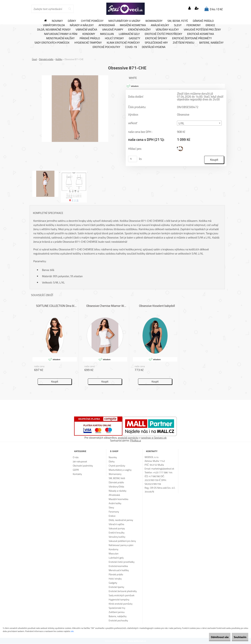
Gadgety (134, 38)
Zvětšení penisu (184, 43)
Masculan (107, 34)
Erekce (210, 25)
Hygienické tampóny (88, 43)
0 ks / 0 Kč (216, 9)
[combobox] (199, 123)
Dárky (72, 21)
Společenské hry (156, 43)
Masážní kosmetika (133, 25)
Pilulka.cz (136, 441)
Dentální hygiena (154, 47)
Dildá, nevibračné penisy (54, 30)
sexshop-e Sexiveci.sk (154, 438)
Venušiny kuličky (167, 30)
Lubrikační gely (129, 34)
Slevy (178, 25)
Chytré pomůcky (92, 21)
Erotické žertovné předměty (192, 38)
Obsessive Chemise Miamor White (107, 306)
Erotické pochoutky (106, 47)
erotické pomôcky (128, 438)
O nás (76, 457)
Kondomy (89, 34)
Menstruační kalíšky (60, 38)
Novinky (57, 21)
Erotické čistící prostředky (163, 34)
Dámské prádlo (203, 21)
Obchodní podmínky (83, 466)
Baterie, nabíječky (211, 43)
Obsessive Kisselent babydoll (157, 306)
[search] (70, 9)
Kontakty (77, 474)
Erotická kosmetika (201, 34)
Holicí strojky (114, 38)
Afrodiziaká (107, 25)
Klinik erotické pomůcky (123, 43)
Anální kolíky (160, 25)
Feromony (194, 25)
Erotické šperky (156, 38)
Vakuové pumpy (113, 30)
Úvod (34, 59)
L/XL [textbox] (181, 124)
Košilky (59, 59)
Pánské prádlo (90, 38)
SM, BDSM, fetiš (178, 21)
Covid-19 (131, 47)
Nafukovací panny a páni (61, 34)
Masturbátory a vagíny (124, 21)
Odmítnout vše (212, 637)
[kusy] (133, 159)
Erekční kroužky (139, 30)
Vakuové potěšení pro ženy (202, 30)
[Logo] (125, 9)
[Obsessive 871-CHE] (75, 77)
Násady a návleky (82, 25)
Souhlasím (237, 637)
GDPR (76, 470)
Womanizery (154, 21)
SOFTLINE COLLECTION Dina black (57, 306)
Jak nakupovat (80, 462)
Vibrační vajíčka (86, 30)
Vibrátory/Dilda (54, 25)
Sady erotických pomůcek (52, 43)
